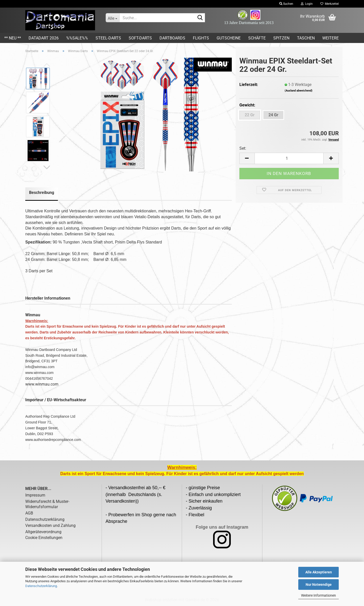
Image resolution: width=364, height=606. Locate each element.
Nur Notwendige (319, 585)
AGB (29, 513)
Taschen (306, 38)
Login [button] (307, 4)
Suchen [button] (286, 4)
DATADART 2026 (44, 38)
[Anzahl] (289, 158)
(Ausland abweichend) (299, 91)
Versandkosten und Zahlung (50, 525)
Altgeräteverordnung (43, 532)
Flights (201, 38)
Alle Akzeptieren (319, 572)
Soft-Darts (140, 38)
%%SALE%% (77, 38)
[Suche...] (113, 18)
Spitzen (281, 38)
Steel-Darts (108, 38)
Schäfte (257, 38)
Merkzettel (329, 4)
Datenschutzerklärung (41, 586)
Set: (243, 148)
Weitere (331, 38)
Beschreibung (42, 193)
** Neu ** (13, 38)
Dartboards (172, 38)
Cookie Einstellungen (44, 538)
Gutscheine (229, 38)
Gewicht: (247, 105)
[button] (47, 168)
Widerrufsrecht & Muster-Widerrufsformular (47, 504)
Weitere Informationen (318, 595)
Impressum (35, 495)
